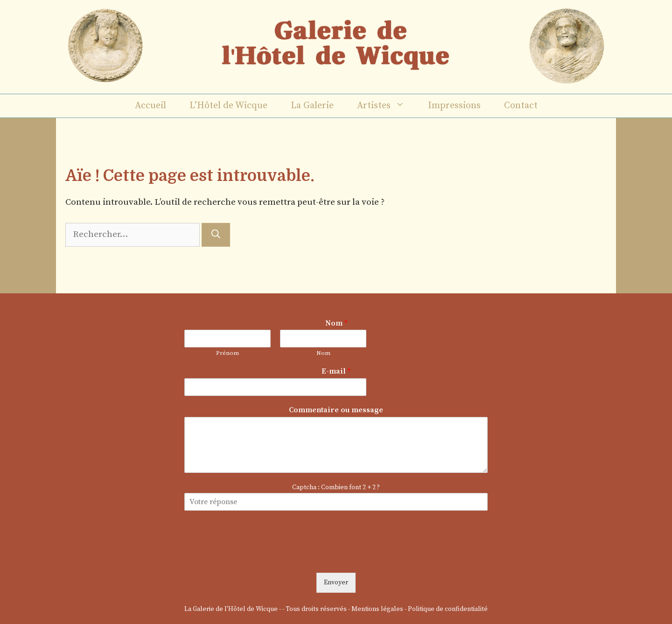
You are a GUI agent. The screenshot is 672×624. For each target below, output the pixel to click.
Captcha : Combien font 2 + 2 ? (336, 487)
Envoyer (336, 582)
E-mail (336, 371)
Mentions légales (377, 609)
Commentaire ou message (336, 410)
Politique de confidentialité (448, 609)
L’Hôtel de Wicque (228, 106)
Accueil (150, 106)
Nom (336, 323)
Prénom (227, 353)
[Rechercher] (216, 235)
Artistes (387, 106)
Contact (521, 106)
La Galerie (312, 106)
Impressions (454, 106)
